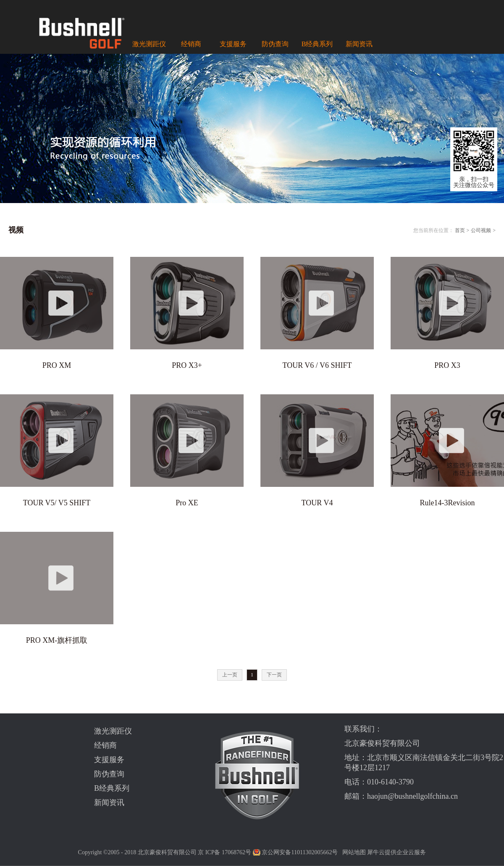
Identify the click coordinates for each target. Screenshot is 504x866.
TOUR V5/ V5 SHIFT (57, 503)
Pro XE (187, 503)
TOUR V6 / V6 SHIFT (317, 365)
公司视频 (481, 230)
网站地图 (353, 852)
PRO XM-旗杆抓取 (57, 640)
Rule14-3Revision (448, 503)
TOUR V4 (317, 503)
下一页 (274, 675)
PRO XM (57, 365)
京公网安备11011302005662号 (300, 852)
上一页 (230, 675)
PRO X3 (447, 365)
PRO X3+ (187, 365)
